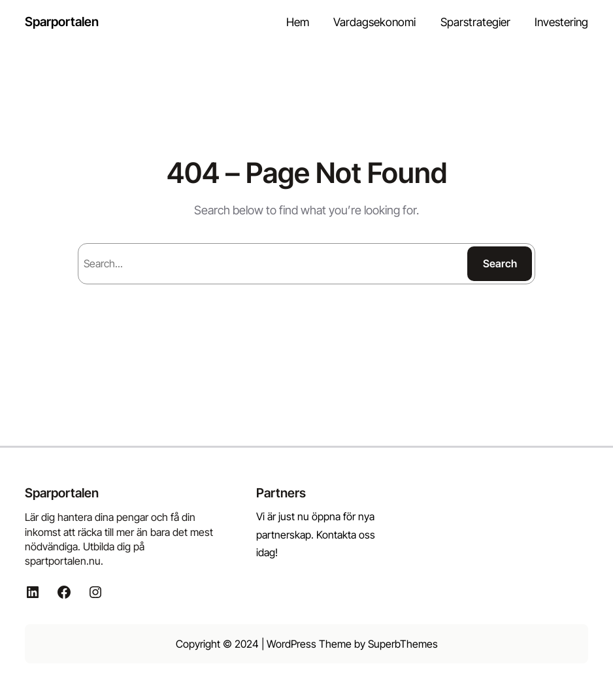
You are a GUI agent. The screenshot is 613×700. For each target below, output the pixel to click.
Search (500, 263)
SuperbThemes (403, 644)
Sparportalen (62, 22)
